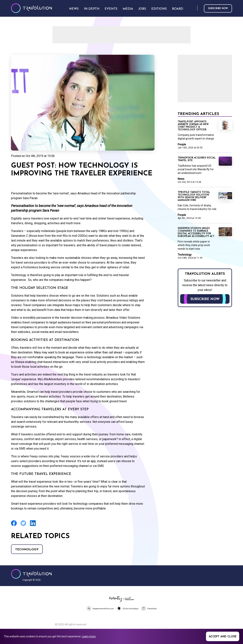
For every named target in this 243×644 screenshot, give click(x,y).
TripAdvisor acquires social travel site (197, 159)
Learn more (89, 636)
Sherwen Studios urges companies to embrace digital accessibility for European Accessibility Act (196, 232)
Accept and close (223, 637)
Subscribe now (218, 9)
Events (111, 9)
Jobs (142, 9)
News (181, 179)
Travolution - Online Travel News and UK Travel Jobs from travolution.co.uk (31, 574)
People (182, 144)
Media (128, 9)
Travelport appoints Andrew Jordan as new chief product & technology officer (193, 126)
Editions (159, 9)
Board (178, 9)
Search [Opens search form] (194, 8)
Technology (27, 550)
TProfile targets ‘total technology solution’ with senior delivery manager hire (194, 196)
